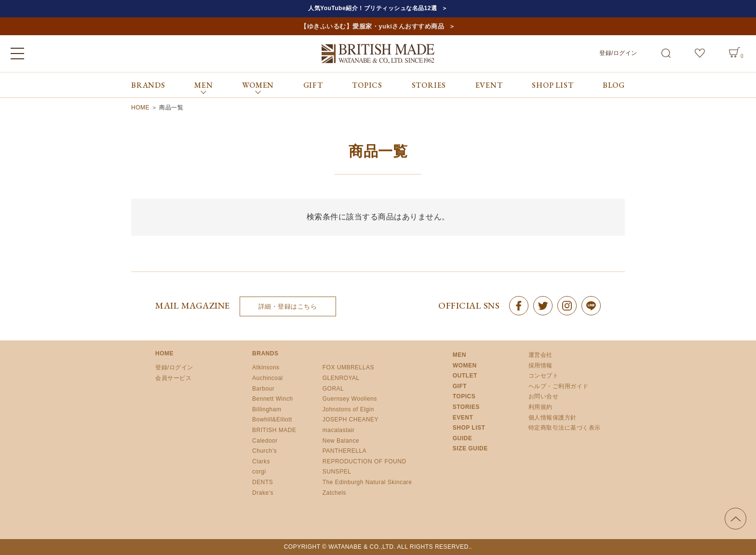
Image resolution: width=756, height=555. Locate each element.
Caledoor (265, 441)
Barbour (263, 389)
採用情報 (540, 365)
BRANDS (148, 85)
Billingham (267, 409)
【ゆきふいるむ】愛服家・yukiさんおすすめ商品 (372, 26)
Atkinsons (266, 367)
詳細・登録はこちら (288, 306)
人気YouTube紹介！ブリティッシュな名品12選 (372, 8)
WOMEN (465, 365)
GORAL (333, 389)
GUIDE (463, 438)
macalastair (339, 430)
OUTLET (465, 376)
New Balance (341, 441)
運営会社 (540, 355)
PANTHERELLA (344, 451)
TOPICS (367, 85)
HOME (140, 108)
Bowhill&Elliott (272, 420)
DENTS (263, 482)
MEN (459, 355)
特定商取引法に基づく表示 (565, 428)
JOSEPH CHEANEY (351, 420)
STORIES (429, 85)
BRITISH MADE (274, 430)
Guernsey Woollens (350, 399)
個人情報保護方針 (553, 418)
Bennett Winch (273, 399)
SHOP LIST (553, 85)
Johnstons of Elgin (348, 409)
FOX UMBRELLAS (348, 367)
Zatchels (334, 493)
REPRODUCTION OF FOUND (364, 461)
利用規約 (540, 407)
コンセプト (544, 376)
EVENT (489, 85)
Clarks (261, 461)
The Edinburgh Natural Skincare (367, 482)
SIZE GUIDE (470, 448)
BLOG (614, 85)
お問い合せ (544, 396)
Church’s (264, 451)
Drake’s (263, 493)
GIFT (313, 85)
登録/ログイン (618, 53)
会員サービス (173, 378)
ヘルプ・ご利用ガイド (559, 386)
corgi (259, 472)
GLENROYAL (341, 378)
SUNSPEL (337, 472)
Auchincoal (268, 378)
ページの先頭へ (736, 519)
